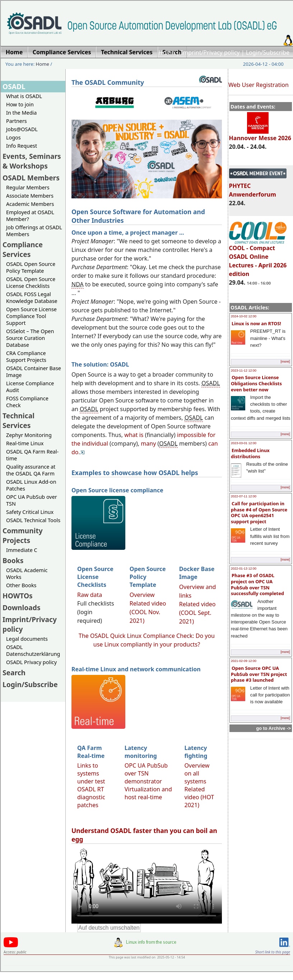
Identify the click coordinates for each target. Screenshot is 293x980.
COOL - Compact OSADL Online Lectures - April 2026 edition (258, 258)
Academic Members (30, 204)
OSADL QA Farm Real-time (32, 455)
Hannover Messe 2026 (260, 135)
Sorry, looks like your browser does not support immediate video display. (147, 885)
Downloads (22, 608)
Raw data (90, 595)
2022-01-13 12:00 (244, 569)
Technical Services (18, 420)
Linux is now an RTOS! (256, 323)
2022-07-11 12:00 (244, 496)
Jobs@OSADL (22, 129)
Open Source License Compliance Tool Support (31, 316)
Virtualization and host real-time (148, 793)
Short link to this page (273, 952)
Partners (17, 121)
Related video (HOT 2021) (199, 797)
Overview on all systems (197, 773)
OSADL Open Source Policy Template (31, 267)
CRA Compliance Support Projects (26, 356)
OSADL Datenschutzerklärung (33, 650)
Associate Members (30, 196)
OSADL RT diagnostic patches (91, 797)
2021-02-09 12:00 (244, 661)
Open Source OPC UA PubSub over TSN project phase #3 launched (259, 674)
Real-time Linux (25, 443)
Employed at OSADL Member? (30, 216)
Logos (13, 137)
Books (13, 560)
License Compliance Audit (30, 387)
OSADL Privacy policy (31, 662)
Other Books (21, 585)
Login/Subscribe (268, 52)
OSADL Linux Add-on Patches (31, 485)
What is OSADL (24, 96)
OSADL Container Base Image (34, 372)
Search (14, 673)
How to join (20, 104)
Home (167, 52)
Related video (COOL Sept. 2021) (197, 613)
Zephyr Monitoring (29, 435)
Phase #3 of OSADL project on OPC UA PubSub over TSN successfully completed (257, 584)
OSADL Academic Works (27, 574)
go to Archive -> (273, 728)
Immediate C (22, 550)
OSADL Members (31, 178)
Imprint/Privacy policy (210, 52)
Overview (142, 595)
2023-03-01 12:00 (244, 443)
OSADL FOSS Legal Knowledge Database (32, 298)
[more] (285, 362)
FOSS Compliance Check (27, 402)
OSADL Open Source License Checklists (31, 282)
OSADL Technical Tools (33, 520)
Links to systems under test (91, 773)
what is (134, 435)
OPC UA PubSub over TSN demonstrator (146, 773)
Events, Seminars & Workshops (32, 161)
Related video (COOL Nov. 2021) (148, 612)
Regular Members (28, 187)
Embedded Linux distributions (250, 453)
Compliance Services (23, 249)
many (148, 443)
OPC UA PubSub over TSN (32, 500)
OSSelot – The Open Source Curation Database (30, 338)
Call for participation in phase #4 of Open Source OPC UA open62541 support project (259, 512)
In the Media (21, 113)
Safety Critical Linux (30, 512)
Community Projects (23, 535)
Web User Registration (259, 85)
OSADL (14, 86)
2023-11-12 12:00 (244, 371)
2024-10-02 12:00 (244, 316)
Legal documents (27, 639)
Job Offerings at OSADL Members (34, 231)
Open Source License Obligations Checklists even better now (256, 383)
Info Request (22, 146)
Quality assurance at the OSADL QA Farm (31, 470)
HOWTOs (18, 596)
